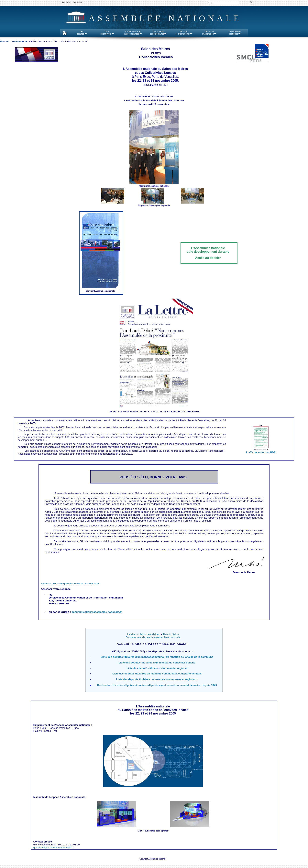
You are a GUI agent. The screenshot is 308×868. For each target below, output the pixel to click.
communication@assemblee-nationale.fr (97, 612)
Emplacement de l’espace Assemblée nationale (153, 637)
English (66, 2)
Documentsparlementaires (158, 33)
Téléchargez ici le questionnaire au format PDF (70, 583)
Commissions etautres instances (133, 33)
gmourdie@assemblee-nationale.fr (53, 847)
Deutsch (77, 2)
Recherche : (212, 3)
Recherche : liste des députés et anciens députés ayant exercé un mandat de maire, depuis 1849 (157, 685)
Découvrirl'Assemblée (209, 33)
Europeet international (184, 33)
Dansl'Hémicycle (107, 33)
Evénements (20, 42)
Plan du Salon (171, 634)
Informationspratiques (235, 33)
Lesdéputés (82, 33)
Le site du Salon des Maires (143, 634)
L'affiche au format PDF (261, 452)
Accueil (5, 42)
